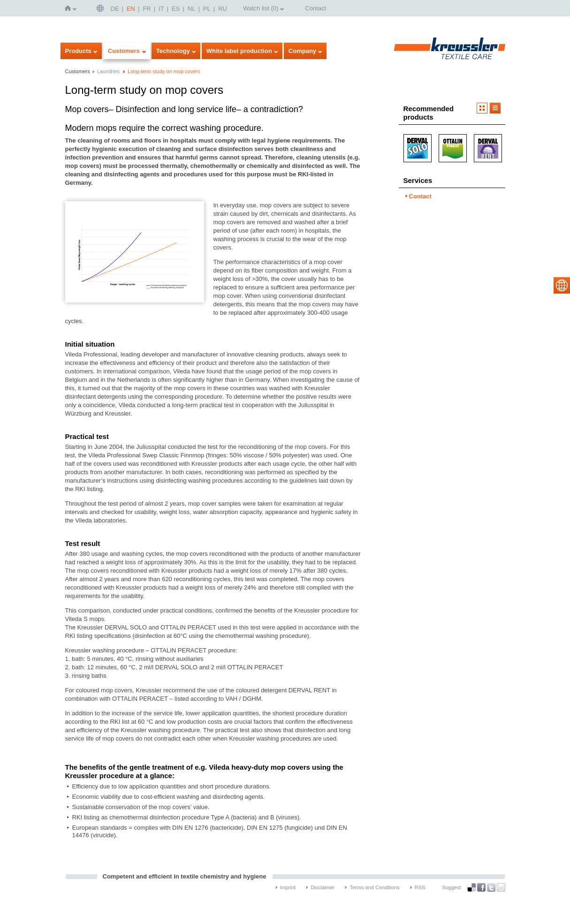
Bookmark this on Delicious (471, 887)
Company (302, 51)
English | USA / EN (101, 8)
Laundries (108, 71)
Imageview (482, 108)
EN (131, 9)
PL (207, 9)
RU (223, 9)
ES (176, 9)
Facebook (481, 888)
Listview (495, 108)
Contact (315, 8)
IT (161, 9)
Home (70, 8)
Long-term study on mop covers (164, 71)
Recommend (501, 887)
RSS (420, 887)
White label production (239, 51)
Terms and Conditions (374, 887)
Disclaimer (323, 887)
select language (562, 285)
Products (78, 51)
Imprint (288, 887)
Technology (173, 51)
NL (192, 9)
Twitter (491, 888)
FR (147, 9)
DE (115, 9)
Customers (124, 51)
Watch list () (261, 8)
